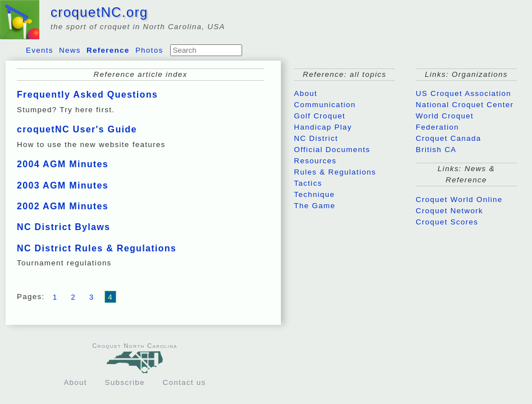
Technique (314, 194)
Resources (315, 161)
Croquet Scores (447, 222)
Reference (108, 50)
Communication (325, 105)
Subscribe (125, 382)
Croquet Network (449, 211)
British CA (436, 150)
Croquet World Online (459, 199)
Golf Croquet (320, 116)
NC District (316, 138)
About (306, 93)
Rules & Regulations (335, 172)
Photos (149, 50)
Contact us (185, 382)
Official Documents (332, 150)
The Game (315, 206)
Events (40, 50)
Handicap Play (323, 127)
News (70, 50)
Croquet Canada (448, 138)
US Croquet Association (463, 93)
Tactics (308, 183)
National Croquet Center (465, 105)
